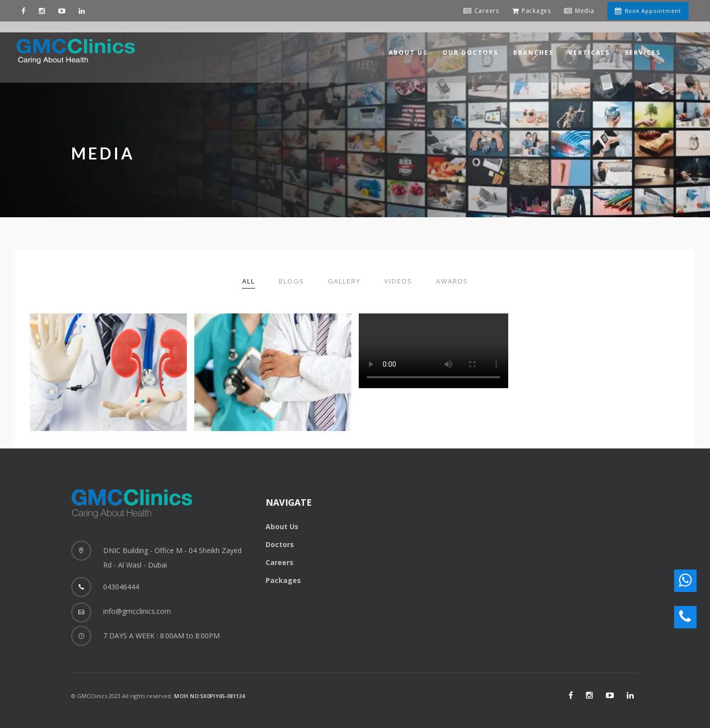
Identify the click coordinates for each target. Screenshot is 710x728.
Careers (280, 562)
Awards (452, 281)
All (249, 281)
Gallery (344, 281)
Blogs (291, 281)
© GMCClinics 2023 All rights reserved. (158, 696)
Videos (398, 281)
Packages (283, 580)
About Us (282, 526)
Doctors (280, 544)
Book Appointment (647, 11)
